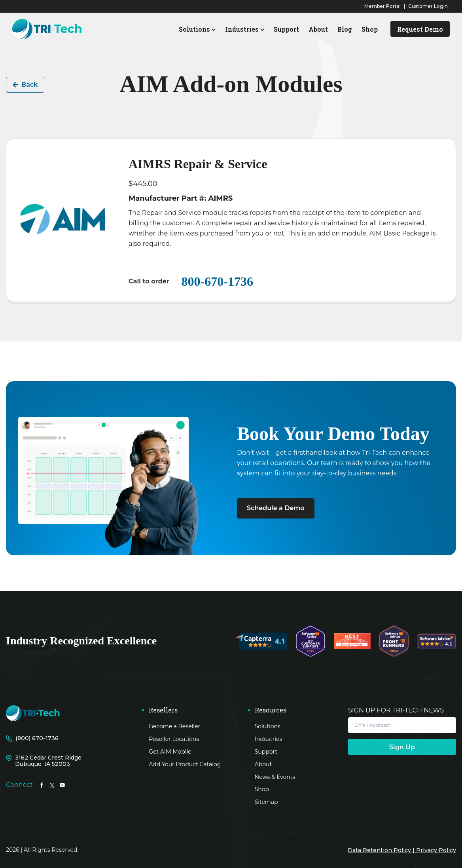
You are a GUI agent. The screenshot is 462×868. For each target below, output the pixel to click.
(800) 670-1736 (37, 738)
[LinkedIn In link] (42, 785)
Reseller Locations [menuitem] (174, 739)
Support (286, 29)
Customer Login (428, 6)
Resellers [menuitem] (163, 710)
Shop (370, 29)
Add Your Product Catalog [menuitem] (185, 764)
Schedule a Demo (276, 508)
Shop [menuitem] (262, 789)
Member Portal (382, 6)
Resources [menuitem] (271, 710)
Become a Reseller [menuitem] (174, 726)
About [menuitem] (263, 764)
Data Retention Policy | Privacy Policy (402, 850)
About (318, 29)
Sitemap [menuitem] (266, 802)
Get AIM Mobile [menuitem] (170, 752)
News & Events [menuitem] (275, 777)
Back (25, 85)
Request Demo (420, 29)
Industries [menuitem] (269, 739)
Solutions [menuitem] (268, 726)
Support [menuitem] (266, 752)
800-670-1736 (217, 281)
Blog (345, 29)
